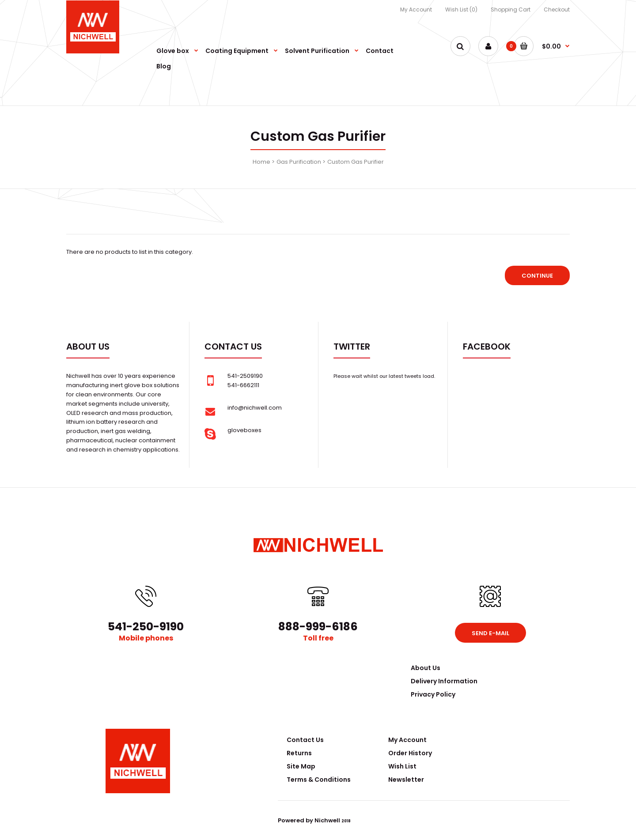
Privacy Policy (433, 694)
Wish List (402, 766)
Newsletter (406, 780)
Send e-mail (490, 633)
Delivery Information (444, 681)
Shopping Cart (511, 9)
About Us (426, 668)
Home (261, 162)
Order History (410, 753)
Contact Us (305, 740)
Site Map (301, 766)
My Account (416, 9)
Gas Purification (299, 162)
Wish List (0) (461, 9)
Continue (537, 276)
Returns (299, 753)
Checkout (557, 9)
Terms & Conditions (319, 780)
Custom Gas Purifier (356, 162)
